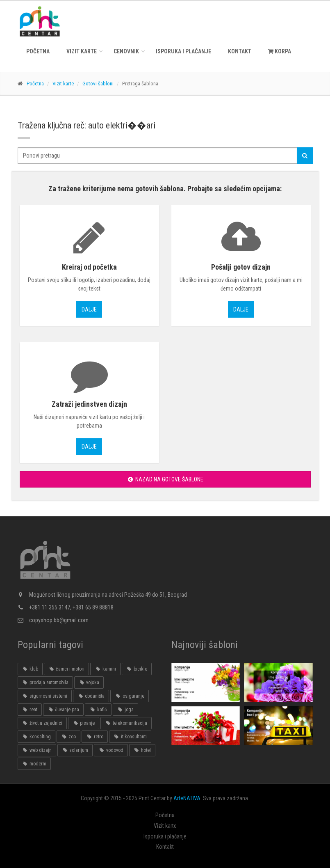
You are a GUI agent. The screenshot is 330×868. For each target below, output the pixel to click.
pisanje (84, 723)
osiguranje (129, 696)
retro (94, 737)
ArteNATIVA (187, 798)
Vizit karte (82, 51)
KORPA (280, 51)
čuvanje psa (63, 710)
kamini (105, 669)
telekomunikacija (126, 723)
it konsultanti (130, 737)
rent (30, 710)
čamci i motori (66, 669)
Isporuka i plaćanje (183, 51)
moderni (34, 764)
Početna (38, 51)
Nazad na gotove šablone (165, 479)
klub (30, 669)
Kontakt (240, 51)
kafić (98, 710)
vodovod (111, 750)
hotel (142, 750)
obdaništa (91, 696)
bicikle (137, 669)
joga (125, 710)
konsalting (36, 737)
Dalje (89, 309)
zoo (68, 737)
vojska (89, 682)
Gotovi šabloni (98, 84)
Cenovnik (126, 51)
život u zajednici (42, 723)
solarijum (75, 750)
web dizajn (37, 750)
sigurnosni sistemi (45, 696)
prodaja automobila (45, 682)
